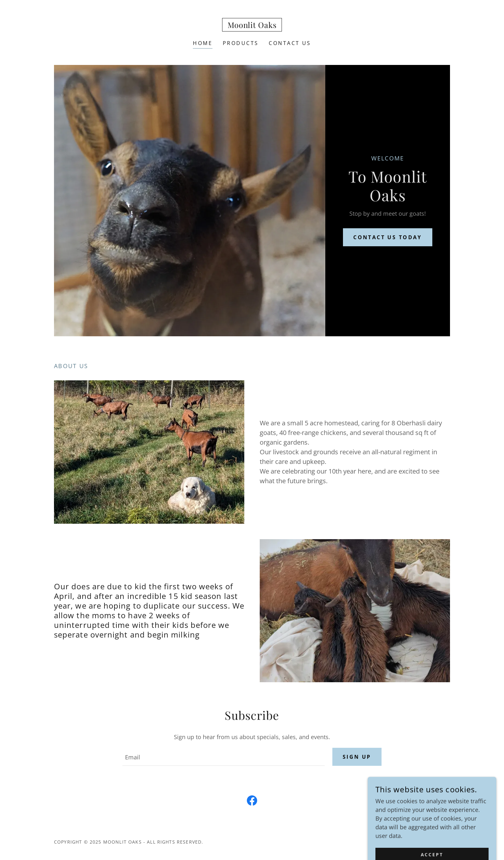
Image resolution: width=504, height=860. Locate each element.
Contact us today (388, 237)
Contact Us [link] (290, 43)
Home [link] (203, 43)
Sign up (357, 757)
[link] (252, 26)
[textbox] (223, 757)
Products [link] (241, 43)
